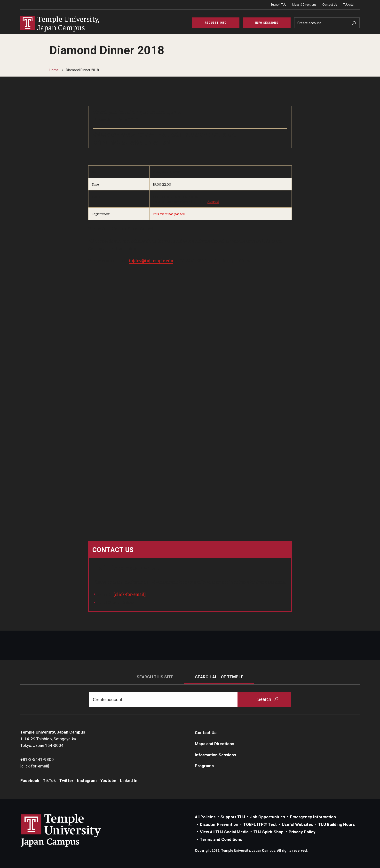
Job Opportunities (268, 817)
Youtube (108, 781)
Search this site (155, 677)
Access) (213, 201)
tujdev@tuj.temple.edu (151, 260)
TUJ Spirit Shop (269, 832)
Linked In (129, 781)
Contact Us (330, 5)
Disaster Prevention (219, 824)
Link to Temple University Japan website (69, 830)
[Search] (327, 23)
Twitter (66, 781)
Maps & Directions (304, 5)
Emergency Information (313, 817)
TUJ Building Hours (336, 824)
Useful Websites (297, 824)
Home (54, 70)
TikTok (49, 781)
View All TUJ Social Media (224, 832)
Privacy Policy (302, 832)
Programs (204, 766)
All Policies (205, 817)
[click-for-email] (130, 594)
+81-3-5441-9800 (37, 759)
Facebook (30, 781)
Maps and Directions (214, 744)
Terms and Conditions (221, 839)
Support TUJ (278, 5)
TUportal (349, 5)
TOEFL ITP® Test (260, 824)
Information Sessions (215, 755)
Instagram (87, 781)
